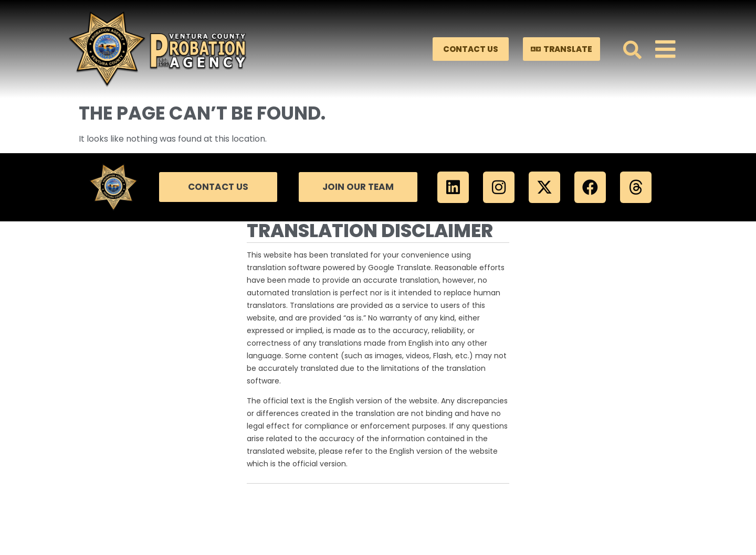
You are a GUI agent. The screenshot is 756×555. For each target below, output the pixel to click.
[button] (632, 49)
